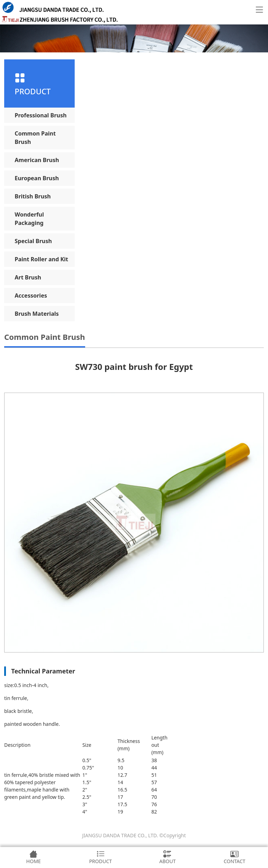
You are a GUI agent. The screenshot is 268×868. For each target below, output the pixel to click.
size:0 (11, 685)
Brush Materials (37, 314)
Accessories (31, 296)
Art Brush (28, 277)
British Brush (33, 196)
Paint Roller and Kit (41, 259)
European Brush (37, 178)
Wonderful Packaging (29, 219)
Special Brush (33, 241)
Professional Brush (41, 115)
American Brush (37, 160)
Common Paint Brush (35, 138)
